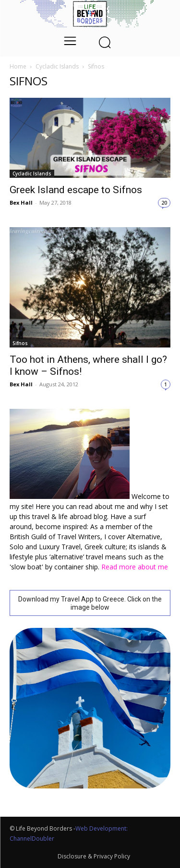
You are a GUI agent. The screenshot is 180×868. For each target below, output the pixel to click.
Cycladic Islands (57, 66)
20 (164, 203)
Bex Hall (21, 203)
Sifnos (20, 343)
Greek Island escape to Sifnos (76, 190)
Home (18, 66)
